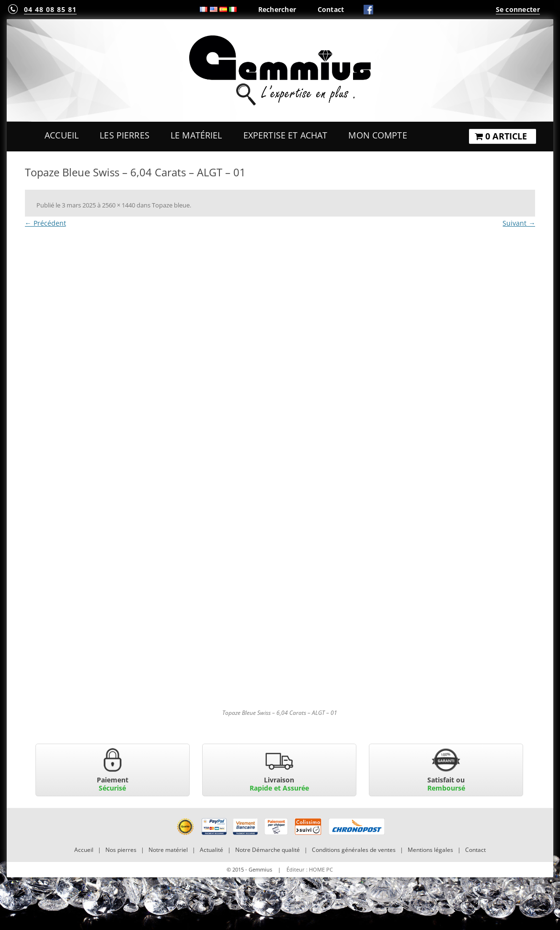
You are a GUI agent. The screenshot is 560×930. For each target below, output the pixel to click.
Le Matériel (196, 135)
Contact (331, 9)
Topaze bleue (171, 205)
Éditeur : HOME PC (310, 869)
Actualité (211, 850)
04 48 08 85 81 (50, 9)
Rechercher (277, 9)
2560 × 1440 (119, 205)
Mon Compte (377, 135)
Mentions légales (430, 850)
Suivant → (519, 223)
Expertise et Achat (286, 135)
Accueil (62, 135)
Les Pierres (125, 135)
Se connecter (518, 9)
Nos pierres (121, 850)
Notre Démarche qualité (268, 850)
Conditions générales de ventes (354, 850)
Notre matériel (168, 850)
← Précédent (46, 223)
